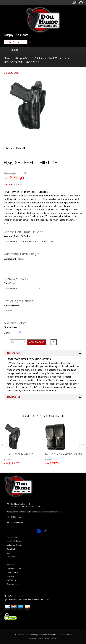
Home (7, 58)
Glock (40, 58)
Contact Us (11, 557)
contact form (23, 512)
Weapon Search (24, 58)
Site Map (10, 576)
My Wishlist (11, 580)
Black (7, 333)
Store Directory (51, 638)
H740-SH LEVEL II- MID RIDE (19, 454)
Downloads (11, 549)
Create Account (13, 584)
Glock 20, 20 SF (57, 58)
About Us (10, 564)
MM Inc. (53, 635)
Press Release (12, 537)
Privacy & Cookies (36, 638)
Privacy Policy (12, 572)
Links (8, 553)
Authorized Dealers (14, 545)
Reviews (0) (13, 397)
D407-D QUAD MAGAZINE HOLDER (64, 454)
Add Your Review (13, 184)
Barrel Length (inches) (14, 259)
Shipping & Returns (14, 541)
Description (14, 353)
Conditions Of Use (14, 568)
